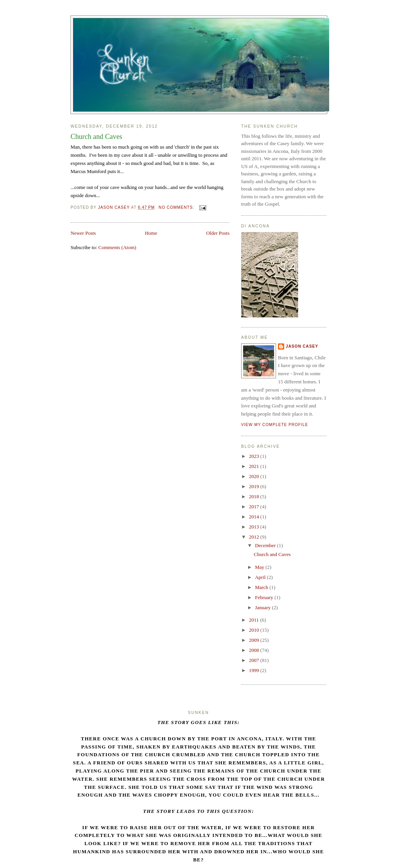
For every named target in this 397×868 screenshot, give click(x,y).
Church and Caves (96, 137)
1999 (255, 670)
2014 (255, 517)
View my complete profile (275, 425)
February (265, 597)
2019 (255, 486)
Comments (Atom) (117, 247)
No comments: (177, 207)
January (264, 607)
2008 (255, 650)
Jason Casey (302, 346)
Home (151, 233)
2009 (255, 640)
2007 (255, 660)
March (262, 587)
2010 (255, 630)
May (260, 567)
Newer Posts (83, 233)
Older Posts (218, 233)
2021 (255, 466)
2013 (255, 527)
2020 (255, 476)
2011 (255, 620)
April (261, 577)
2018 (255, 496)
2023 (255, 456)
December (266, 545)
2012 (255, 537)
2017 (255, 507)
